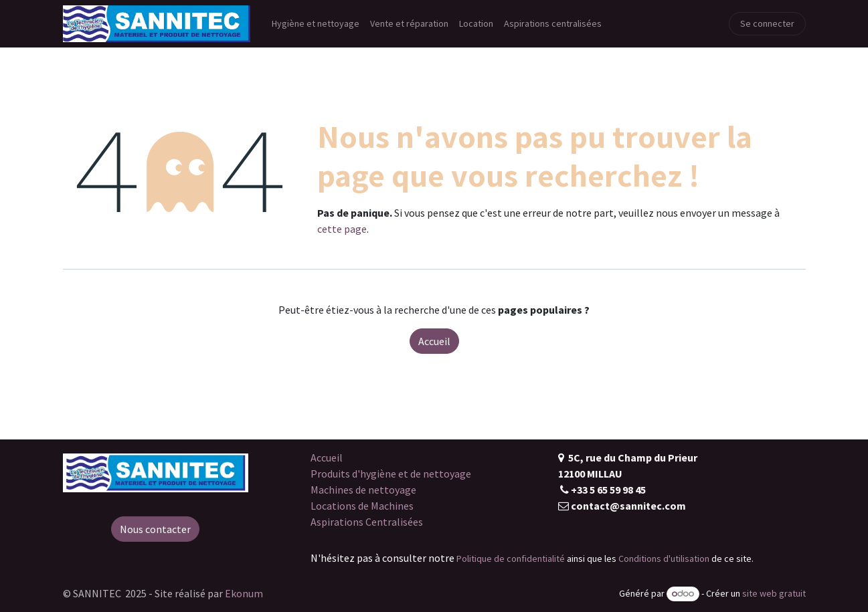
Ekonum (244, 593)
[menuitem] (316, 24)
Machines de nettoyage (363, 490)
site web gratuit (774, 593)
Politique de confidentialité (511, 558)
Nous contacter (155, 529)
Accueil (434, 341)
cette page (342, 229)
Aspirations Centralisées (367, 522)
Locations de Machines (362, 506)
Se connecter (767, 23)
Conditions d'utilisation (664, 558)
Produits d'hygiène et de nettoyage (391, 474)
